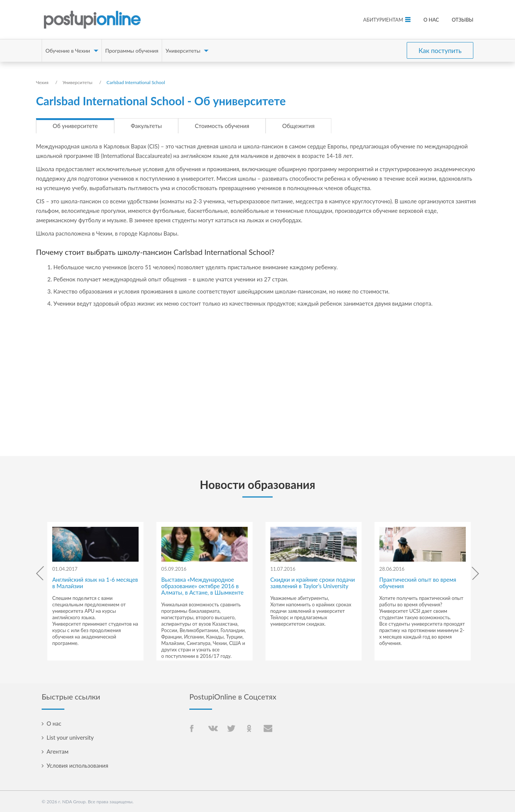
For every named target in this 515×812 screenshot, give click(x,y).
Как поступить (440, 51)
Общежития (298, 126)
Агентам (58, 751)
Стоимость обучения (222, 126)
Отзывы (463, 20)
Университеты (183, 51)
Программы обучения (132, 51)
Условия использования (77, 765)
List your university (70, 737)
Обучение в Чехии (68, 51)
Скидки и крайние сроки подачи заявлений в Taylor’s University (313, 583)
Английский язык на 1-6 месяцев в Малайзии (95, 583)
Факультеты (146, 126)
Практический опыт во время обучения (418, 583)
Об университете (75, 126)
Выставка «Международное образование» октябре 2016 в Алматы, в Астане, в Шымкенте (202, 586)
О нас (431, 20)
